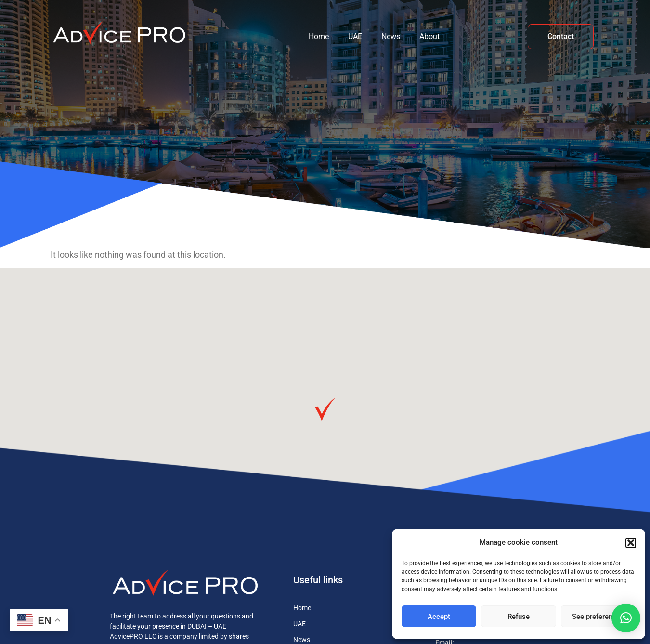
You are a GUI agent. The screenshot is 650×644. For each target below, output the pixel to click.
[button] (631, 543)
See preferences (598, 617)
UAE (355, 36)
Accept (439, 617)
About (429, 36)
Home (319, 36)
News (391, 36)
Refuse (519, 617)
